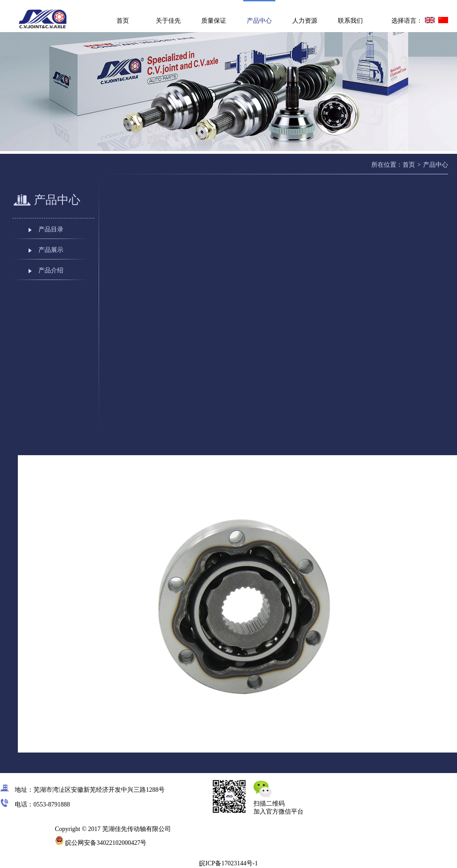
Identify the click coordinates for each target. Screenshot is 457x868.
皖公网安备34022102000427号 (101, 843)
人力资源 (305, 21)
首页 (123, 21)
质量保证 (214, 21)
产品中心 (259, 21)
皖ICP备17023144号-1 (228, 863)
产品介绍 (51, 270)
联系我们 (350, 21)
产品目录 (51, 229)
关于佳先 (168, 21)
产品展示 (51, 250)
